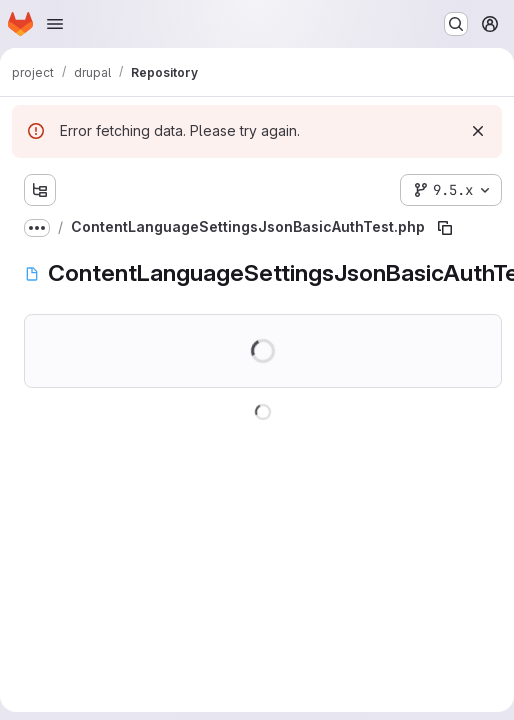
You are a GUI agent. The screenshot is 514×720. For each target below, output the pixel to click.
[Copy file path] (445, 228)
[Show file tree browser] (40, 190)
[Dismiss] (478, 131)
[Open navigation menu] (55, 24)
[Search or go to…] (456, 24)
